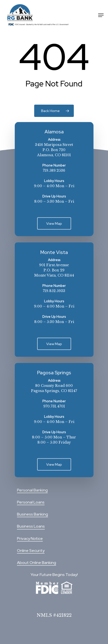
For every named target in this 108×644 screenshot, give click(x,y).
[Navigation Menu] (101, 15)
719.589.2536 (54, 170)
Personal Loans (31, 502)
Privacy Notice (30, 538)
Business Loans (31, 526)
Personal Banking (32, 490)
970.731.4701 (54, 406)
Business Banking (32, 514)
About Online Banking (37, 563)
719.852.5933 (54, 291)
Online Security (31, 551)
